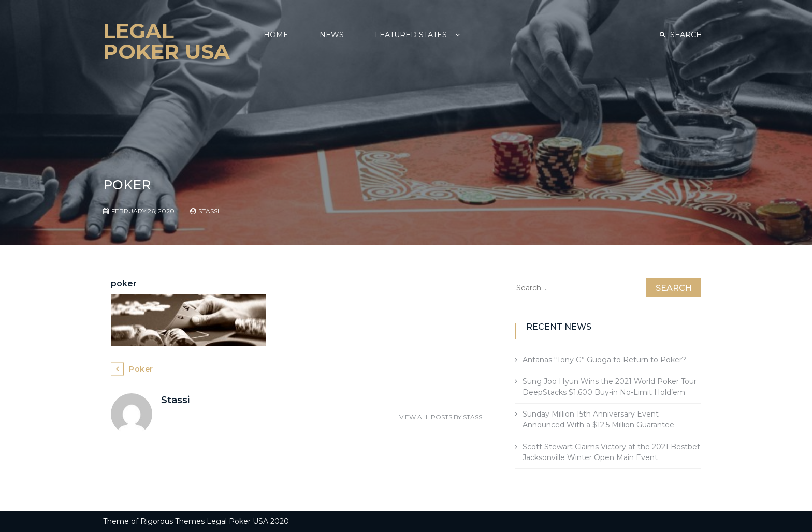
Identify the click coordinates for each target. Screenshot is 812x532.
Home (276, 35)
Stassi (209, 211)
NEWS (332, 35)
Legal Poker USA (166, 41)
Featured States (411, 35)
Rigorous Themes (172, 521)
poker (141, 369)
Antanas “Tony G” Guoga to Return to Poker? (604, 360)
